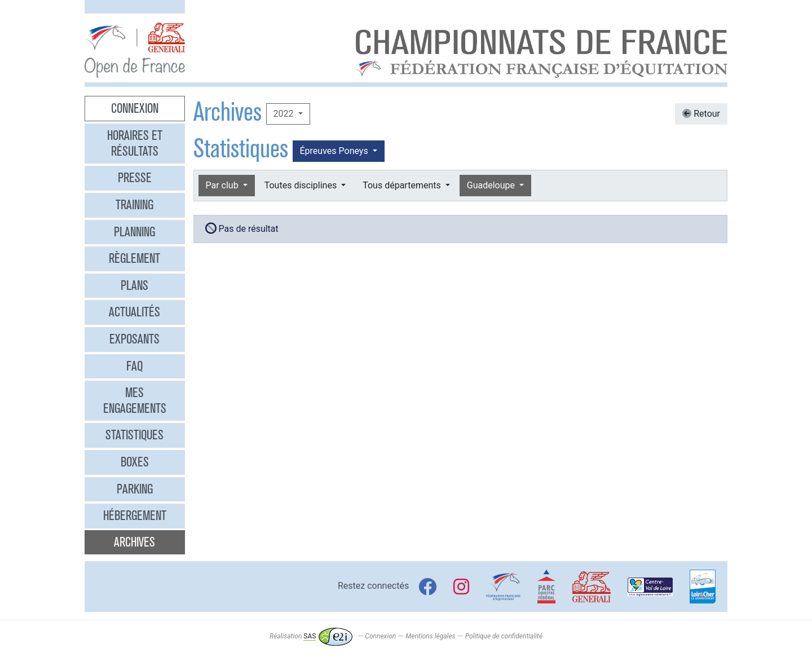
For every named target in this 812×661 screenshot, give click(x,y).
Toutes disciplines (302, 185)
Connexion (135, 108)
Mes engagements (135, 400)
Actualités (134, 312)
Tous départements (403, 185)
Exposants (134, 339)
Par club (223, 185)
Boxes (135, 462)
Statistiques (134, 435)
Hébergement (135, 515)
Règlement (134, 258)
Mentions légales (430, 636)
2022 (285, 114)
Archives (134, 542)
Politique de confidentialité (504, 636)
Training (134, 205)
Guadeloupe (492, 185)
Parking (135, 489)
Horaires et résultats (135, 143)
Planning (134, 232)
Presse (135, 178)
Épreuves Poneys (335, 151)
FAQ (134, 366)
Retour (701, 114)
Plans (134, 285)
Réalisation (311, 636)
